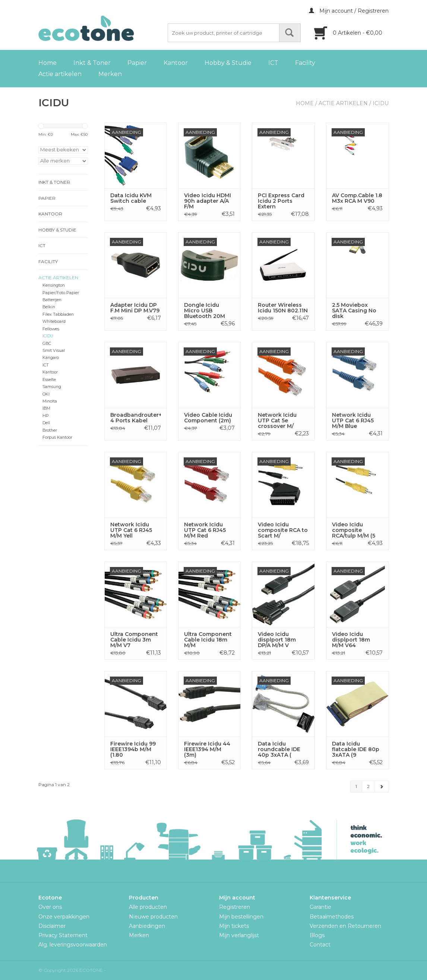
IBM (46, 408)
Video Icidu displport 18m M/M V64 (351, 640)
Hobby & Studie (228, 63)
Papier (137, 63)
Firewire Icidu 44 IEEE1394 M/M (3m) (207, 749)
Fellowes (51, 329)
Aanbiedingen (147, 926)
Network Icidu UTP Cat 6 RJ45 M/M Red (205, 530)
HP (46, 416)
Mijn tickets (234, 926)
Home (48, 63)
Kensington (54, 285)
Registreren (235, 907)
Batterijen (52, 300)
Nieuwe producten (153, 917)
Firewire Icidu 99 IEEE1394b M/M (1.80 (133, 749)
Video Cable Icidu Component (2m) (208, 418)
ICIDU (381, 103)
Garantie (320, 907)
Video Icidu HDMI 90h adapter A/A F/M (208, 201)
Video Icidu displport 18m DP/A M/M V (277, 640)
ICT (273, 63)
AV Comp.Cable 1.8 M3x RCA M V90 (357, 198)
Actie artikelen (60, 74)
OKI (46, 394)
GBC (47, 344)
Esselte (49, 380)
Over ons (50, 907)
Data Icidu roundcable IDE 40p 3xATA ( (279, 749)
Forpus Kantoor (57, 437)
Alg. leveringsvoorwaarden (73, 945)
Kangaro (51, 358)
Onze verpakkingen (64, 917)
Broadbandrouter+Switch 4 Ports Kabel (136, 418)
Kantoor (176, 63)
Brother (50, 430)
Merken (110, 74)
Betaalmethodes (332, 917)
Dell (46, 423)
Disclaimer (52, 926)
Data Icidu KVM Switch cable (131, 198)
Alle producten (148, 907)
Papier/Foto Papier (61, 293)
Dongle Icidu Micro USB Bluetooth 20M (205, 311)
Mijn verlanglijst (239, 935)
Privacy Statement (63, 935)
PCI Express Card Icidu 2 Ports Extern (281, 201)
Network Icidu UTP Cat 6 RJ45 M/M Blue (353, 421)
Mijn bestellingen (241, 917)
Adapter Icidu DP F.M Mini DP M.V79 (135, 308)
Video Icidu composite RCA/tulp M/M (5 (354, 530)
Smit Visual (54, 351)
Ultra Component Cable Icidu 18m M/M (208, 640)
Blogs (317, 935)
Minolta (50, 401)
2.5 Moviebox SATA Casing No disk (354, 311)
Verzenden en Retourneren (345, 926)
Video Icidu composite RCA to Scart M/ (283, 530)
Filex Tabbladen (58, 314)
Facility (305, 63)
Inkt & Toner (92, 63)
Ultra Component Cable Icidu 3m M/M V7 (134, 640)
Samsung (52, 387)
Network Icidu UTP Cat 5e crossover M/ (277, 421)
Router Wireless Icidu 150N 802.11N (283, 308)
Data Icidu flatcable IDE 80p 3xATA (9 (356, 749)
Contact (320, 945)
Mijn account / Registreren (349, 11)
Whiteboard (54, 322)
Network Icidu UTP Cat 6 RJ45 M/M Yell (131, 530)
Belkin (49, 307)
